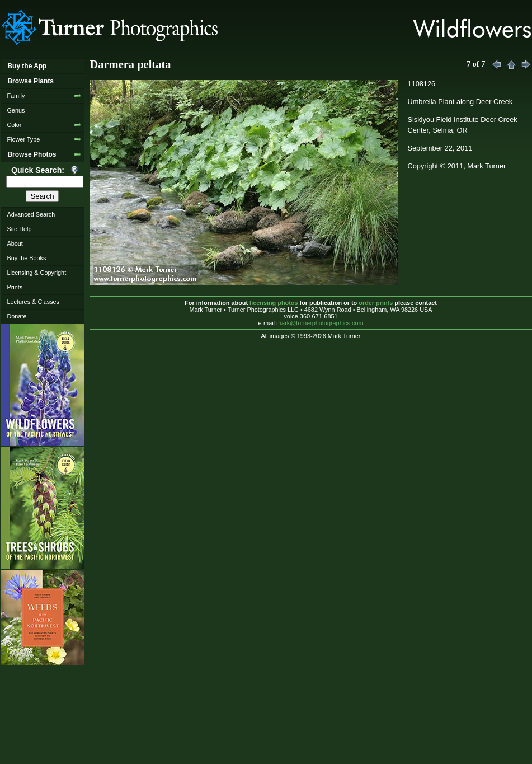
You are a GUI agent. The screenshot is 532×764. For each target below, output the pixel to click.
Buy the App (27, 66)
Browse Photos (32, 154)
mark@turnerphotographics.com (320, 323)
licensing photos (274, 303)
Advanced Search (31, 214)
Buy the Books (26, 258)
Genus (16, 110)
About (15, 243)
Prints (15, 287)
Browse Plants (30, 81)
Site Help (19, 229)
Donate (17, 316)
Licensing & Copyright (36, 273)
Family (16, 96)
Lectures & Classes (33, 302)
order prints (376, 303)
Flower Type (23, 139)
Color (14, 125)
